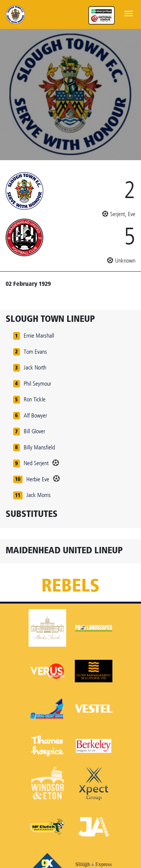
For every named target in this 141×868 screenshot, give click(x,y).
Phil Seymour (37, 384)
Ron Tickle (35, 399)
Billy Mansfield (39, 447)
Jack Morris (39, 495)
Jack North (35, 367)
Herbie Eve (38, 479)
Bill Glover (34, 431)
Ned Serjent (36, 463)
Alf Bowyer (35, 415)
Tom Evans (35, 352)
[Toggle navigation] (129, 13)
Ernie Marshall (39, 336)
